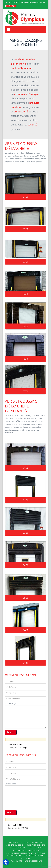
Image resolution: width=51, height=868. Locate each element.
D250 (26, 500)
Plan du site (16, 861)
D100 (26, 197)
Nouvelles (37, 842)
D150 (26, 468)
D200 (26, 229)
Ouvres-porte (18, 748)
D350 (26, 533)
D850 (26, 663)
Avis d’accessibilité (33, 861)
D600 (26, 359)
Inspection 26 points (36, 845)
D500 (26, 326)
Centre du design (16, 845)
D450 (26, 565)
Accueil (13, 842)
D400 (26, 294)
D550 (26, 598)
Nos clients (24, 842)
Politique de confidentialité (27, 850)
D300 (26, 262)
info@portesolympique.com (33, 2)
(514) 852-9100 (13, 2)
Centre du (15, 745)
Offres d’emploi (18, 848)
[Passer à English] (11, 6)
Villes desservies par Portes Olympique (27, 853)
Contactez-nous (35, 848)
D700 (26, 391)
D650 (26, 630)
